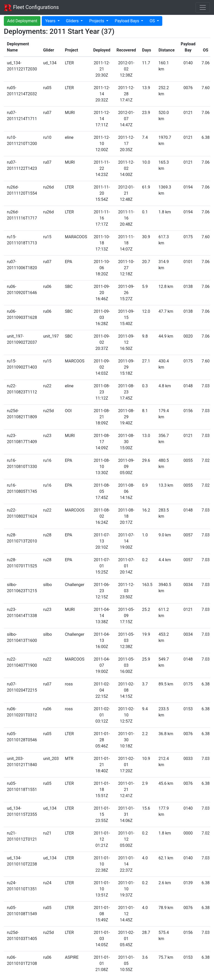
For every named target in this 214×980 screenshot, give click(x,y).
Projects (97, 21)
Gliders (73, 21)
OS (153, 21)
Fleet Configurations (31, 8)
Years (51, 21)
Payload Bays (127, 21)
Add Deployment (22, 21)
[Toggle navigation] (203, 7)
